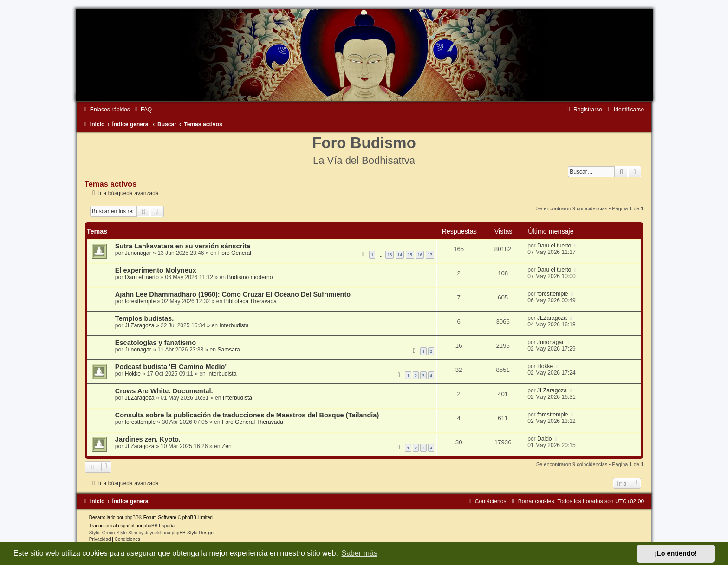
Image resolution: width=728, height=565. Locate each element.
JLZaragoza (140, 325)
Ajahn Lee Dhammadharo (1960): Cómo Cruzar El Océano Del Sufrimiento (233, 294)
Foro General (235, 253)
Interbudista (234, 325)
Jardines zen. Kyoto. (148, 439)
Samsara (228, 350)
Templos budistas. (144, 318)
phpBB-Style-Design (193, 533)
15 (410, 255)
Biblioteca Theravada (250, 301)
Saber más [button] (360, 553)
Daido (545, 439)
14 (400, 255)
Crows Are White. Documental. (164, 391)
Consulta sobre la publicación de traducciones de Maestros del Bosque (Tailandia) (247, 415)
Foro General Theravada (253, 422)
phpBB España (159, 526)
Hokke (133, 374)
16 (420, 255)
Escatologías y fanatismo (156, 343)
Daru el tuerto (554, 246)
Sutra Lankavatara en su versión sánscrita (183, 246)
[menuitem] (142, 110)
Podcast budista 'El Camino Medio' (171, 367)
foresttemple (140, 301)
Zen (227, 446)
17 (430, 255)
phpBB (132, 517)
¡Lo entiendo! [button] (676, 553)
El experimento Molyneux (156, 270)
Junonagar (138, 253)
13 (390, 255)
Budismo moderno (250, 277)
